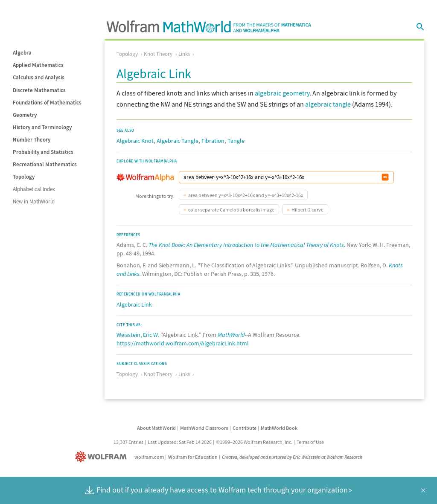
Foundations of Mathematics (47, 103)
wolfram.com (149, 457)
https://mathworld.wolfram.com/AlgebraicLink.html (183, 343)
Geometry (25, 115)
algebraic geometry (282, 93)
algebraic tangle (328, 104)
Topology (24, 177)
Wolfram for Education (193, 457)
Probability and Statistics (43, 152)
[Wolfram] (103, 457)
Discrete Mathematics (39, 90)
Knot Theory (158, 54)
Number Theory (32, 140)
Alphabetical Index (34, 189)
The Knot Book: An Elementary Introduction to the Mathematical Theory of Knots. (247, 245)
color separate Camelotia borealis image (231, 210)
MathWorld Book (279, 428)
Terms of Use (310, 442)
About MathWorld (156, 428)
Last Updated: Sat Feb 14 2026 (180, 442)
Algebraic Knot (135, 141)
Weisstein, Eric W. (138, 335)
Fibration (213, 141)
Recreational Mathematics (45, 164)
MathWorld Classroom (204, 428)
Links (184, 54)
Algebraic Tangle (178, 141)
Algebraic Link (134, 304)
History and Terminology (42, 127)
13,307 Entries (128, 442)
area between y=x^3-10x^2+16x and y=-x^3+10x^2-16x (246, 195)
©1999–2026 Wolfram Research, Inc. (254, 442)
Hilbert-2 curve (307, 210)
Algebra (22, 53)
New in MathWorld (34, 201)
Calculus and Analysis (39, 77)
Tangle (236, 141)
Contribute (245, 428)
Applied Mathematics (38, 65)
